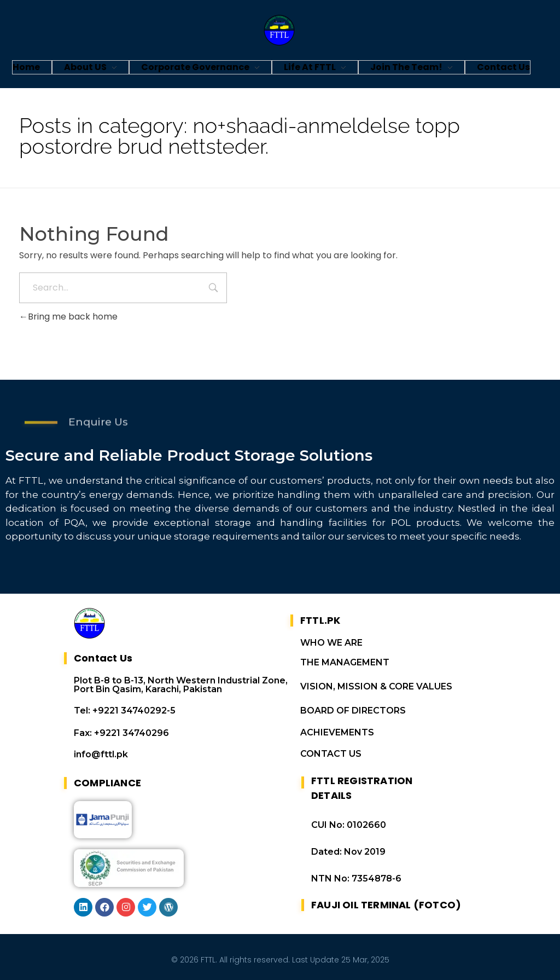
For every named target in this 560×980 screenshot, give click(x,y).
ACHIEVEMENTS (337, 732)
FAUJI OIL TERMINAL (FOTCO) (386, 905)
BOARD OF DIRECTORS (353, 711)
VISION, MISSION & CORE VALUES (376, 686)
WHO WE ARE (331, 643)
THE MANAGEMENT (345, 662)
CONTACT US (331, 754)
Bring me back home (68, 317)
